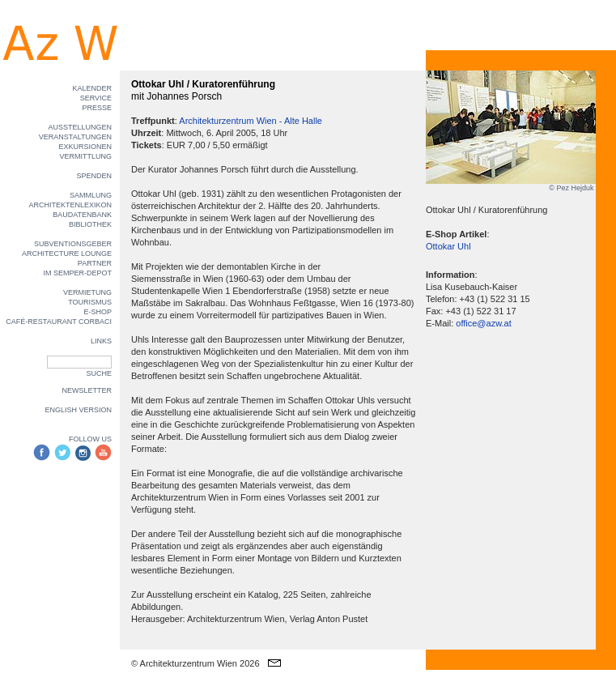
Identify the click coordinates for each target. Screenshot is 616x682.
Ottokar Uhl (448, 246)
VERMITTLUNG (85, 156)
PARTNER (95, 263)
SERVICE (96, 98)
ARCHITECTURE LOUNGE (67, 254)
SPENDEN (94, 176)
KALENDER (92, 88)
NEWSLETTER (87, 390)
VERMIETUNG (87, 292)
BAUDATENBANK (82, 215)
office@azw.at (483, 323)
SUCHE (99, 373)
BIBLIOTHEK (90, 224)
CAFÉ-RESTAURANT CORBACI (59, 322)
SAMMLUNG (91, 195)
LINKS (101, 341)
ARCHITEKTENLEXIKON (70, 205)
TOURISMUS (90, 302)
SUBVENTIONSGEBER (73, 244)
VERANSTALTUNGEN (75, 137)
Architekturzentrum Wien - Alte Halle (251, 121)
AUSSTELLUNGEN (80, 127)
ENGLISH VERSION (78, 410)
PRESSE (97, 108)
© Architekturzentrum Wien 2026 (195, 663)
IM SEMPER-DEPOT (77, 273)
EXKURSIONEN (85, 147)
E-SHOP (98, 312)
